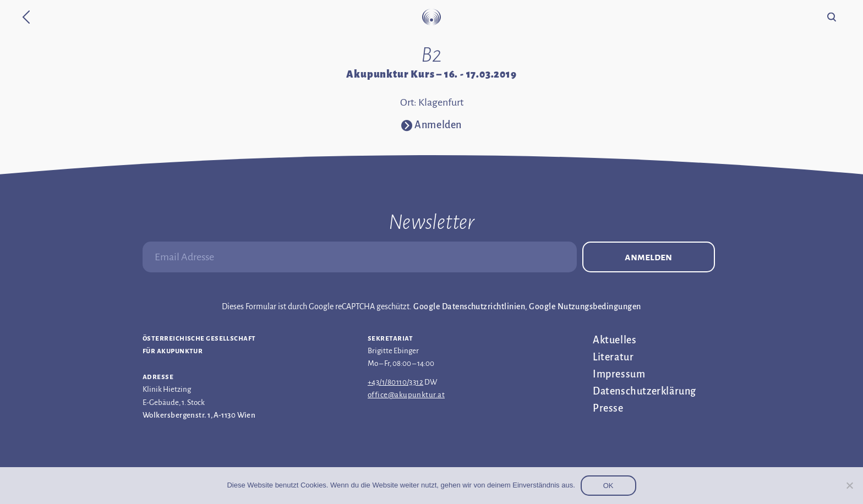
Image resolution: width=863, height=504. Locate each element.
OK (608, 486)
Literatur (613, 357)
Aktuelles (615, 340)
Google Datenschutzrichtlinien (469, 306)
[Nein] (849, 485)
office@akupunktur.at (406, 395)
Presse (608, 408)
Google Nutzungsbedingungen (585, 306)
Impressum (619, 374)
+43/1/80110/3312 (395, 382)
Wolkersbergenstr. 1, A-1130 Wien (199, 415)
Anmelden (648, 257)
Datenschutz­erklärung (644, 391)
